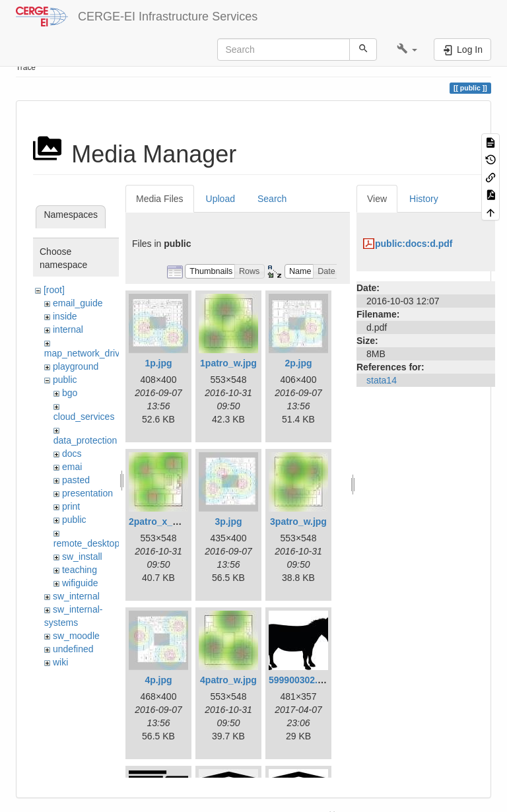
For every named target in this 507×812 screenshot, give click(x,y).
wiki (60, 662)
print (71, 506)
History (424, 199)
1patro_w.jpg (228, 363)
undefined (73, 649)
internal (68, 329)
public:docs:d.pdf (414, 244)
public (65, 380)
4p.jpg (158, 680)
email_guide (78, 303)
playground (76, 366)
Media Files (160, 199)
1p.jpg (158, 363)
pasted (76, 480)
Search (272, 199)
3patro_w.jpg (298, 522)
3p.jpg (228, 522)
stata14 (382, 380)
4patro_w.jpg (228, 680)
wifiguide (80, 583)
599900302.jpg (300, 680)
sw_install (82, 557)
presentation (87, 493)
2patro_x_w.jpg (162, 522)
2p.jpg (298, 363)
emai (72, 467)
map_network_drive (84, 353)
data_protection (85, 440)
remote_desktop (86, 543)
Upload (220, 199)
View (377, 199)
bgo (70, 393)
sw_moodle (76, 636)
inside (65, 316)
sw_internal (76, 596)
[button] (407, 50)
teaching (80, 570)
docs (72, 454)
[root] (54, 290)
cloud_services (84, 417)
